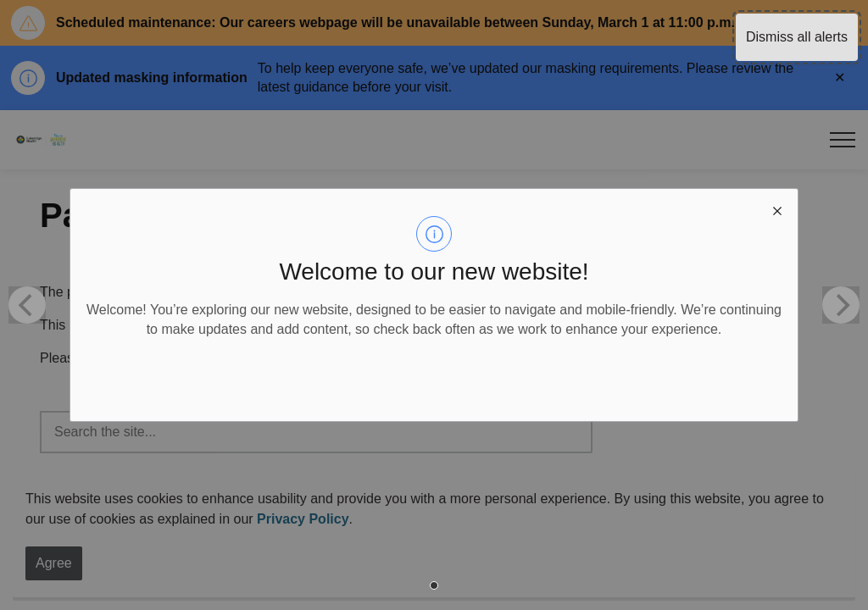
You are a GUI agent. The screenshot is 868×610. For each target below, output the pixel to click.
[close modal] (777, 209)
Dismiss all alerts (797, 37)
